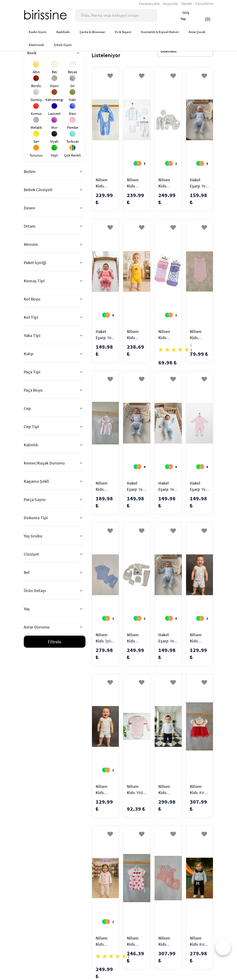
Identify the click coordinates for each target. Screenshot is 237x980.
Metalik (36, 127)
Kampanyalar (149, 4)
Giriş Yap (181, 16)
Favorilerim (204, 4)
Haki (72, 100)
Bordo (36, 86)
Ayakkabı (63, 32)
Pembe (73, 127)
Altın (36, 72)
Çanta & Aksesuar (92, 32)
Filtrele (54, 642)
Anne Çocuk (197, 32)
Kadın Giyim (37, 32)
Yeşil (54, 155)
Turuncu (36, 155)
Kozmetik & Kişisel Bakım (160, 32)
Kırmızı (36, 114)
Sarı (36, 141)
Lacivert (54, 114)
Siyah (54, 141)
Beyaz (73, 72)
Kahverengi (54, 100)
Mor (54, 127)
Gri (73, 86)
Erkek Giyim (63, 45)
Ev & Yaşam (123, 32)
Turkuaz (73, 141)
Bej (54, 72)
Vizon (54, 86)
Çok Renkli (73, 155)
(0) (204, 16)
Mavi (73, 114)
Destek (187, 4)
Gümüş (36, 100)
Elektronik (36, 45)
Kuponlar (171, 4)
